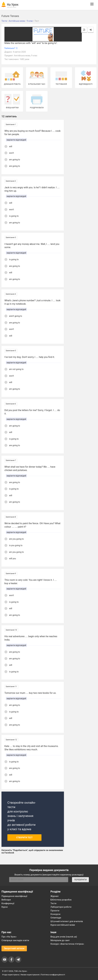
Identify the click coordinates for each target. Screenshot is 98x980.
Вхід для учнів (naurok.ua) (64, 937)
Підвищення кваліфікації (14, 896)
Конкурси (55, 914)
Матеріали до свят (60, 940)
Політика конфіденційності (53, 975)
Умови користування (30, 975)
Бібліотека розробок (61, 900)
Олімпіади (56, 918)
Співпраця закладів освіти (15, 940)
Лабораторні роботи (61, 907)
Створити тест (24, 838)
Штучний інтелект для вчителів (67, 921)
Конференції (8, 903)
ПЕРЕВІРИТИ (80, 880)
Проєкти (55, 911)
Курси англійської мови (63, 925)
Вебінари (6, 900)
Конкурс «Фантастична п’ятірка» (67, 944)
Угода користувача (11, 975)
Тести (53, 903)
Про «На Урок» (9, 937)
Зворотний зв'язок (14, 948)
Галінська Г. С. (11, 48)
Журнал (54, 896)
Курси (5, 907)
